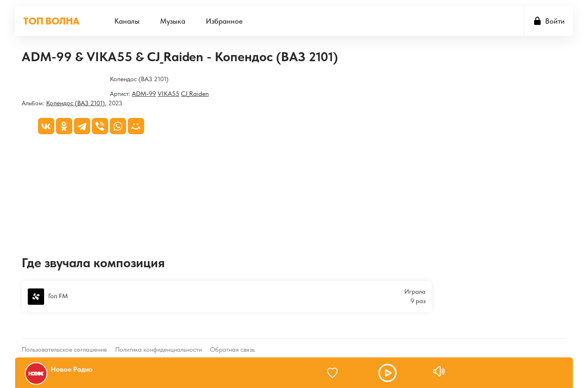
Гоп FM (48, 297)
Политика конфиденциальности (158, 343)
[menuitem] (127, 21)
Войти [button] (555, 21)
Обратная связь (232, 343)
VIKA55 (168, 94)
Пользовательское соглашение (64, 343)
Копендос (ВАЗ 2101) (76, 103)
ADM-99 (144, 94)
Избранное (224, 21)
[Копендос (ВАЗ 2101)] (22, 80)
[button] (388, 373)
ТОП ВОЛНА (51, 21)
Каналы (127, 21)
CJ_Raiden (195, 94)
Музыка (173, 21)
